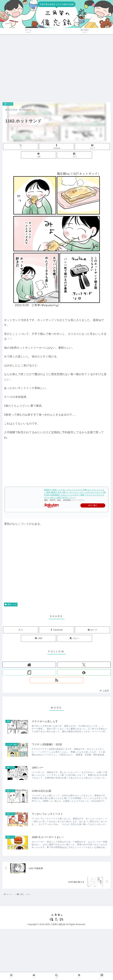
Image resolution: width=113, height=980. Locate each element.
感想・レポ (11, 604)
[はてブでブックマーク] (92, 146)
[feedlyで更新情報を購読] (84, 672)
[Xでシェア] (21, 146)
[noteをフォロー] (29, 672)
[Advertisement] (29, 67)
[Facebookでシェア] (56, 146)
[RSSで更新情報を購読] (56, 680)
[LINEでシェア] (38, 155)
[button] (75, 155)
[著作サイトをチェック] (29, 665)
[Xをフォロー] (84, 665)
